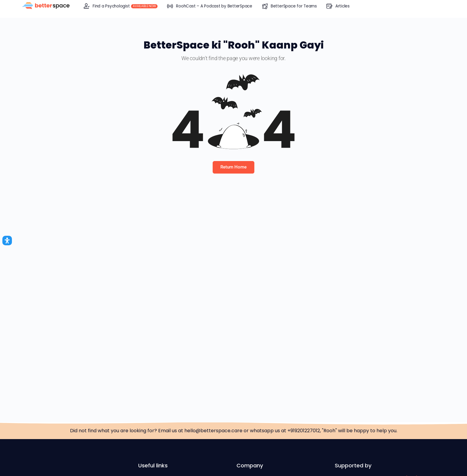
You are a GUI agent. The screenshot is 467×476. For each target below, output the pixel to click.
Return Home (233, 167)
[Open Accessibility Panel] (7, 241)
